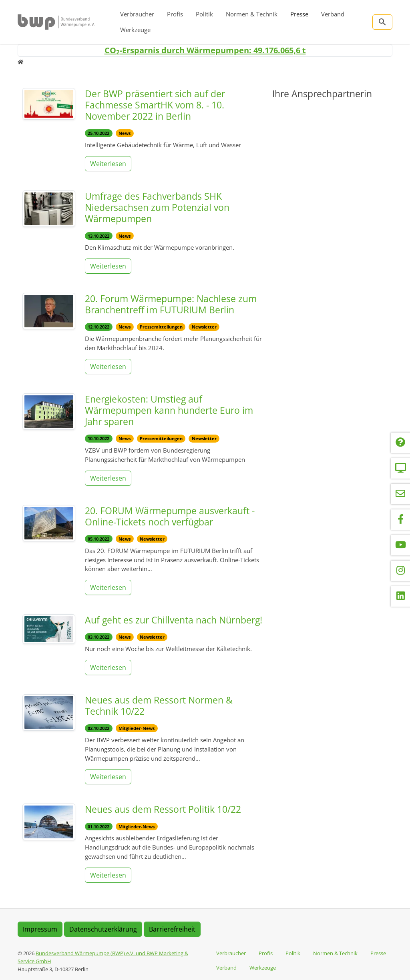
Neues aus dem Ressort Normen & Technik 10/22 (159, 705)
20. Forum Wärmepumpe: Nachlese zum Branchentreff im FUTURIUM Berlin (171, 304)
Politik (204, 14)
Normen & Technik (252, 14)
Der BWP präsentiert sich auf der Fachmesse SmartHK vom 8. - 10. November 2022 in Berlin (155, 105)
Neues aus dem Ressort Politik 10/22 (163, 809)
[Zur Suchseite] (382, 22)
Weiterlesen (108, 164)
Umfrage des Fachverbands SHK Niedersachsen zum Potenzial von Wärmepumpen (157, 207)
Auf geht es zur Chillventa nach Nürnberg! (174, 620)
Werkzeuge (135, 30)
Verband (333, 14)
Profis (175, 14)
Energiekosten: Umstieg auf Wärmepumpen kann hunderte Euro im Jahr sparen (169, 410)
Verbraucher (137, 14)
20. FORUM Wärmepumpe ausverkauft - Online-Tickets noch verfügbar (170, 516)
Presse (299, 14)
